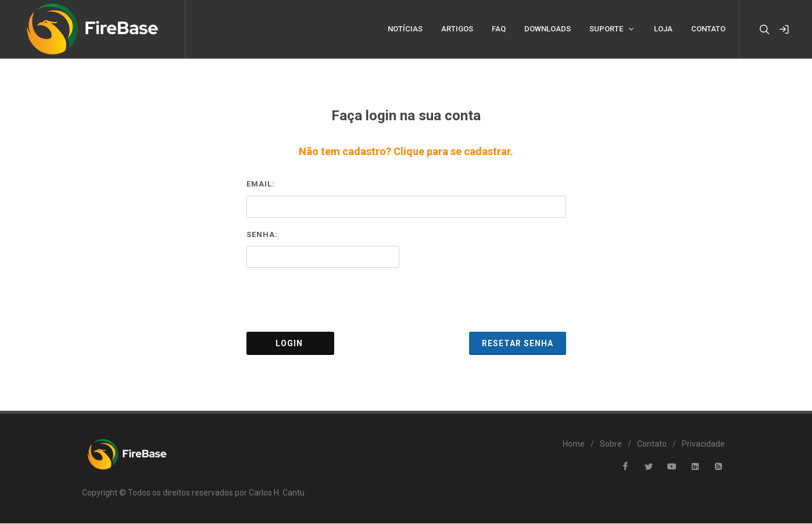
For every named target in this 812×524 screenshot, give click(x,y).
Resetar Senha (518, 344)
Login (290, 344)
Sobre (611, 444)
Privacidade (703, 444)
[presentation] (406, 300)
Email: (261, 184)
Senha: (262, 235)
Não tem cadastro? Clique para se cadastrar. (406, 152)
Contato (652, 444)
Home (574, 444)
